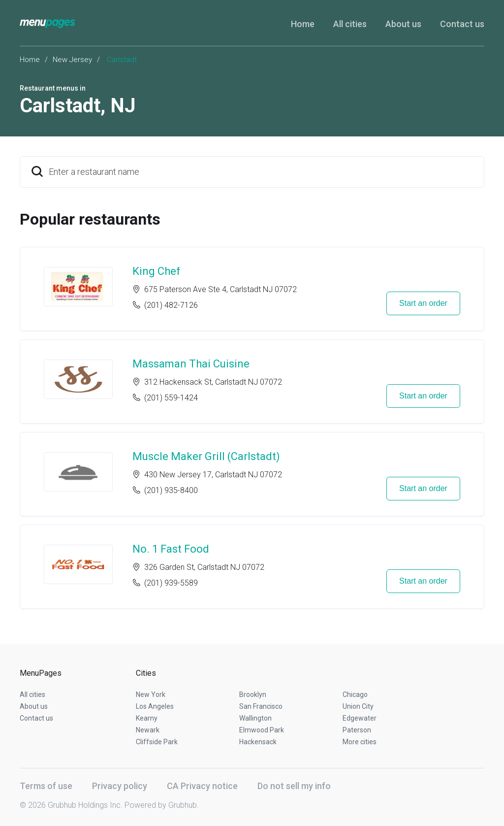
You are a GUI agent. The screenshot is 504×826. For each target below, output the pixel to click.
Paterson (357, 730)
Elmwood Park (262, 730)
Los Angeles (155, 706)
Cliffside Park (157, 742)
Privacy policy (120, 786)
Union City (358, 706)
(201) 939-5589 (171, 583)
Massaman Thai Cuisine (191, 364)
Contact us (462, 24)
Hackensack (258, 742)
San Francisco (261, 706)
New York (151, 694)
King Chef (157, 271)
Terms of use (46, 786)
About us (403, 24)
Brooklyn (253, 694)
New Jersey (72, 60)
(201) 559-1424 (171, 398)
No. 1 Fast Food (171, 549)
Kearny (147, 718)
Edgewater (360, 718)
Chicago (355, 694)
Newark (148, 730)
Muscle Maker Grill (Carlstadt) (206, 456)
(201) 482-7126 (171, 305)
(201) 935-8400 (171, 490)
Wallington (255, 718)
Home (303, 24)
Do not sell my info (294, 786)
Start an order (423, 303)
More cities (360, 742)
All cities (350, 24)
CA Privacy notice (202, 786)
